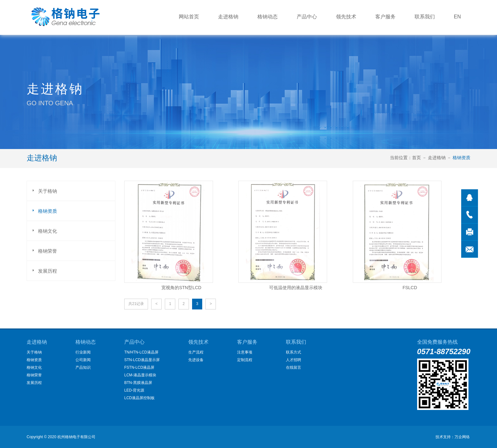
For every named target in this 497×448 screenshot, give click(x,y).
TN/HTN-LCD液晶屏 (141, 352)
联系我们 (425, 17)
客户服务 (385, 17)
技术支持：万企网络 (453, 437)
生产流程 (196, 352)
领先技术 (346, 17)
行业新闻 (83, 352)
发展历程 (44, 270)
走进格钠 (228, 17)
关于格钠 (44, 190)
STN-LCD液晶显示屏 (142, 360)
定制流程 (245, 360)
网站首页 (189, 17)
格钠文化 (44, 230)
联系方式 (294, 352)
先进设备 (196, 360)
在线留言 (294, 367)
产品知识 (83, 367)
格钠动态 (268, 17)
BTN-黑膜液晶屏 (138, 383)
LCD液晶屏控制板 (139, 398)
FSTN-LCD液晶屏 (139, 367)
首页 (416, 158)
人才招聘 (294, 360)
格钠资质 (461, 158)
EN (457, 17)
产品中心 (307, 17)
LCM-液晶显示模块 (140, 375)
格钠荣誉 (44, 250)
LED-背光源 (134, 390)
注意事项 (245, 352)
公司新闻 (83, 360)
